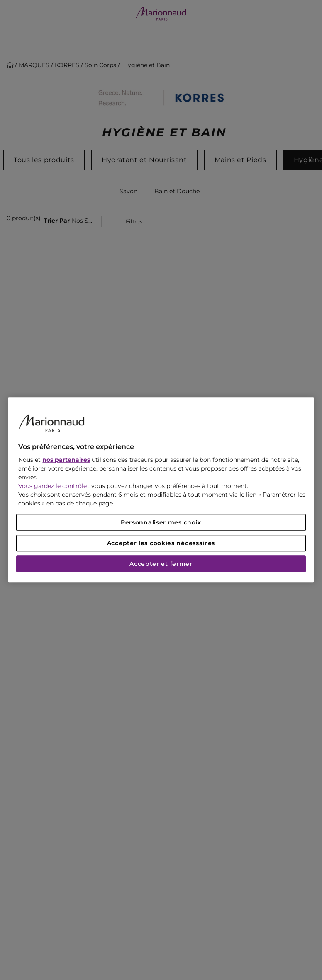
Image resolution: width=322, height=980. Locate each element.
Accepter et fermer (161, 564)
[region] (161, 490)
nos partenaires (66, 460)
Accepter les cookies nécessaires (161, 543)
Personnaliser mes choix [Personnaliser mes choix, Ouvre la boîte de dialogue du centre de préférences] (161, 523)
